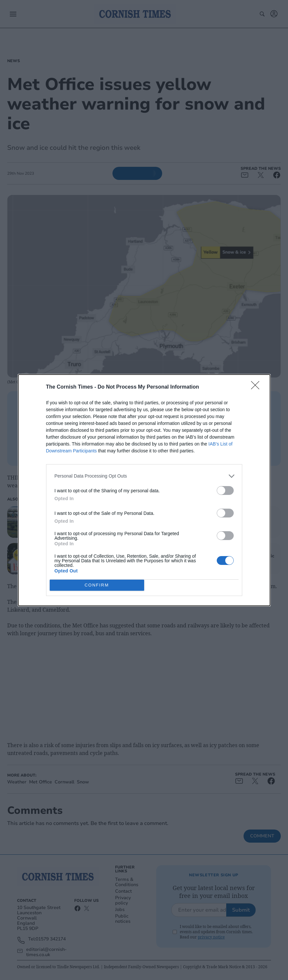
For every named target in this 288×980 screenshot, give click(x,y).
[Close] (257, 387)
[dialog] (144, 490)
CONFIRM (97, 585)
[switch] (225, 490)
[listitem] (144, 476)
